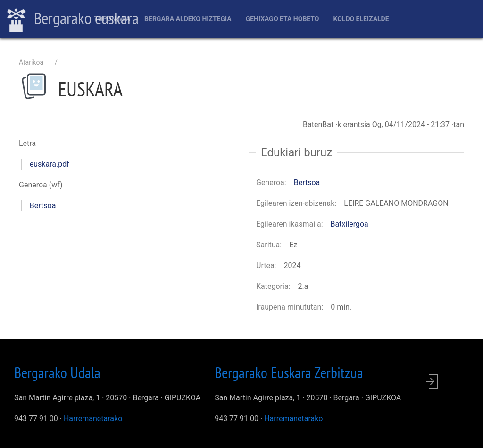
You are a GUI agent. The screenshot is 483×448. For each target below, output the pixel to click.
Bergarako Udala (57, 372)
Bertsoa (43, 206)
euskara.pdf (50, 164)
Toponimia (112, 19)
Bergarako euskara (73, 19)
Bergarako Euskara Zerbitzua (289, 372)
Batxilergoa (350, 224)
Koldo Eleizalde (361, 19)
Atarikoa (31, 62)
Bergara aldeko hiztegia (188, 19)
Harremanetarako (93, 418)
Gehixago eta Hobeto (283, 19)
